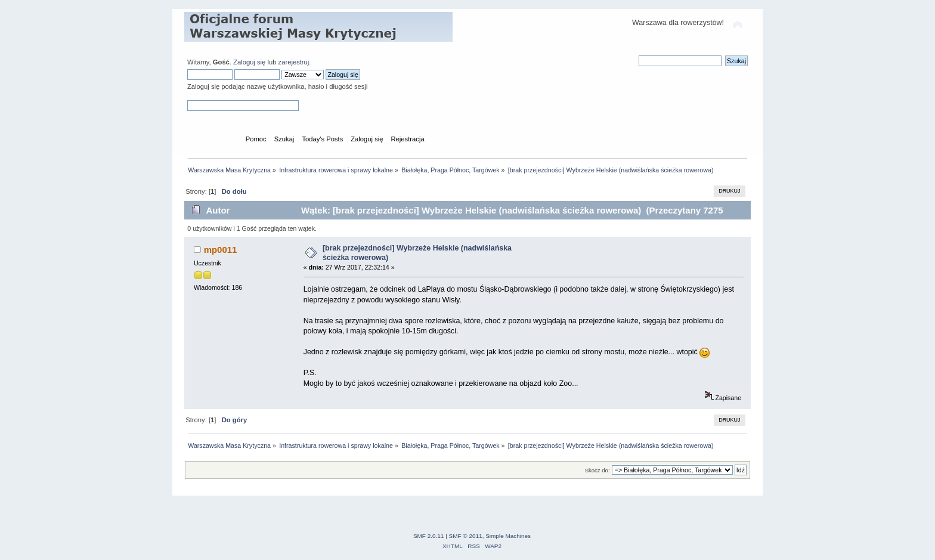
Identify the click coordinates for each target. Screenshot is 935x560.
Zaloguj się (249, 62)
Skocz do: (597, 470)
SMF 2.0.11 (429, 536)
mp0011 (221, 250)
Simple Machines (508, 536)
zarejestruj (294, 62)
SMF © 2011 (466, 536)
